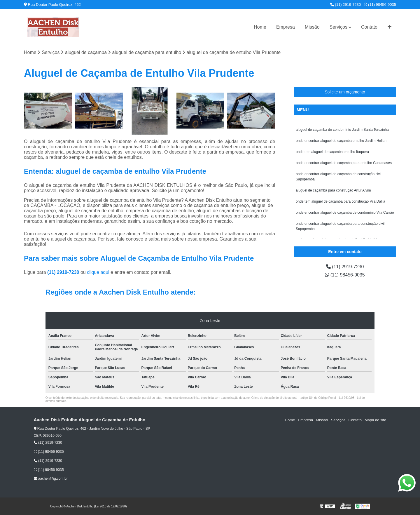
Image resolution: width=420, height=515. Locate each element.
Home (260, 27)
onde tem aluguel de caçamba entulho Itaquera (332, 152)
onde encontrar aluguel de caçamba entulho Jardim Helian (341, 141)
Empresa (286, 27)
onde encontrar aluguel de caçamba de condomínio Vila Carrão (345, 213)
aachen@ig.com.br (51, 479)
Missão (312, 27)
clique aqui (98, 272)
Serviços (338, 27)
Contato (369, 27)
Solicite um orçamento (345, 92)
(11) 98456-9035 (380, 5)
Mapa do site (375, 420)
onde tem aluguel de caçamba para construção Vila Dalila (341, 201)
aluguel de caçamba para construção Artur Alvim (333, 190)
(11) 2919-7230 (346, 5)
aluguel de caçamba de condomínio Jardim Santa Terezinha (342, 130)
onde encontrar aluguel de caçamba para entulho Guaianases (344, 163)
